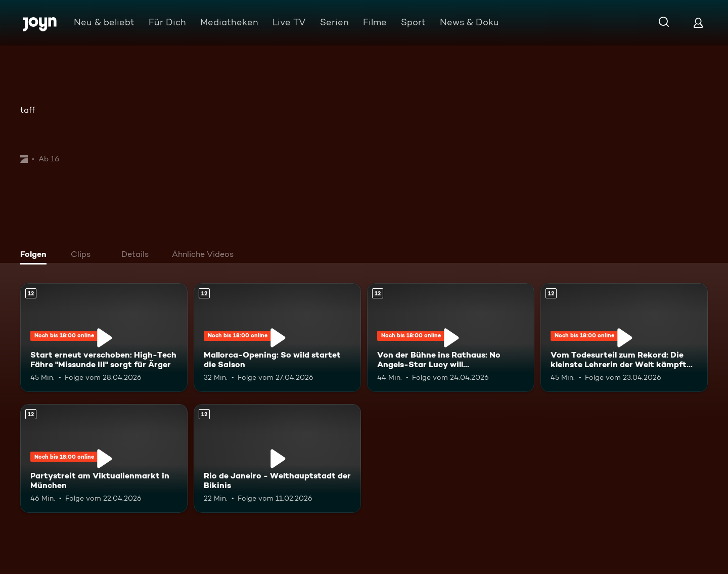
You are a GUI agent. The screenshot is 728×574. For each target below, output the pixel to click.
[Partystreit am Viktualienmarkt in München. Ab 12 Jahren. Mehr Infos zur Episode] (104, 458)
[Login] (698, 23)
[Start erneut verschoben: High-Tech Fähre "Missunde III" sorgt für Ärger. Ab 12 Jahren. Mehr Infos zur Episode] (104, 338)
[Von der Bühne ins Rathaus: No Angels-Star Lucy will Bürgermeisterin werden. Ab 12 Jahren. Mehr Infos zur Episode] (451, 338)
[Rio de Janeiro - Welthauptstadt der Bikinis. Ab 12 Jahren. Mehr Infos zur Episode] (277, 458)
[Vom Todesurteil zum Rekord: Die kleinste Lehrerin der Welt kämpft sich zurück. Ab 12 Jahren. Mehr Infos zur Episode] (624, 338)
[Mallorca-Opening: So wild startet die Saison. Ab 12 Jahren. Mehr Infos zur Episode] (277, 338)
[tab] (36, 255)
